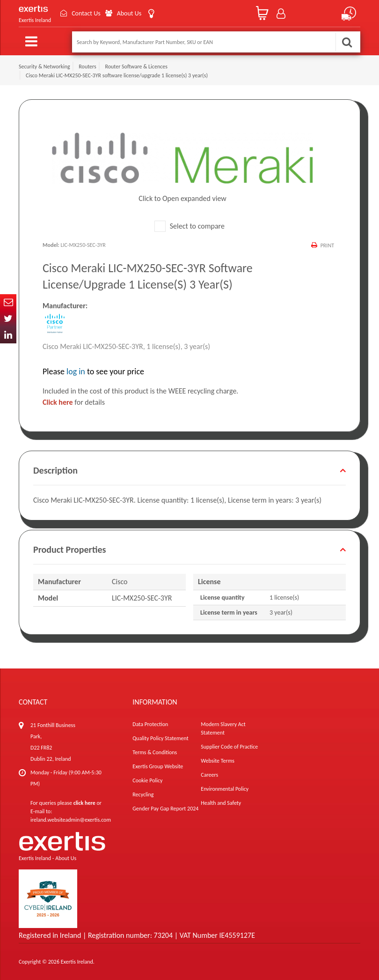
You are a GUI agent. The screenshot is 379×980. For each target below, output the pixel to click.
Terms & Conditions (155, 752)
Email (8, 302)
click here (84, 803)
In (8, 335)
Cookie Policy (147, 780)
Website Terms (218, 761)
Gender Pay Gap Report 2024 (165, 809)
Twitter (8, 319)
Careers (209, 775)
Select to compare (189, 226)
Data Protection (150, 724)
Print (327, 245)
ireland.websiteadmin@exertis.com (71, 820)
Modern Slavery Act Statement (223, 728)
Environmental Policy (225, 789)
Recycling (143, 794)
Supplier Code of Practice (229, 747)
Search (347, 42)
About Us (129, 13)
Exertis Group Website (158, 766)
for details (74, 402)
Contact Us (86, 13)
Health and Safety (221, 803)
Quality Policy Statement (160, 738)
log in (76, 371)
